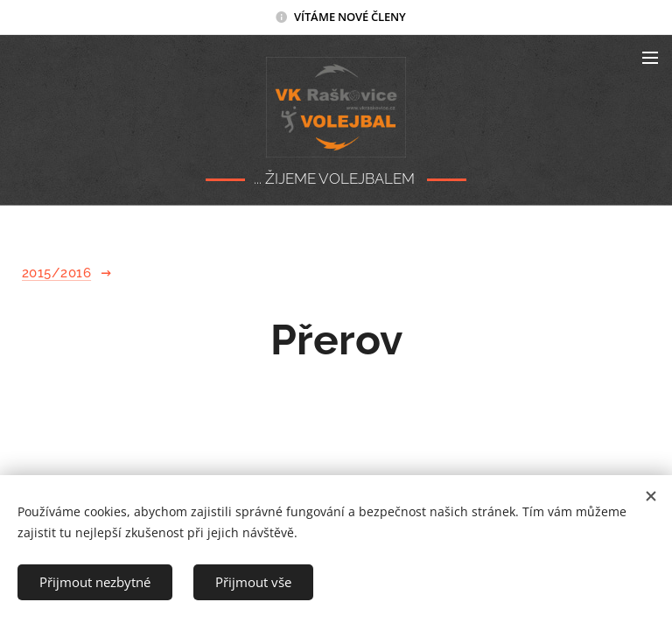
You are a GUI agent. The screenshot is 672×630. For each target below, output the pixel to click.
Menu (650, 58)
